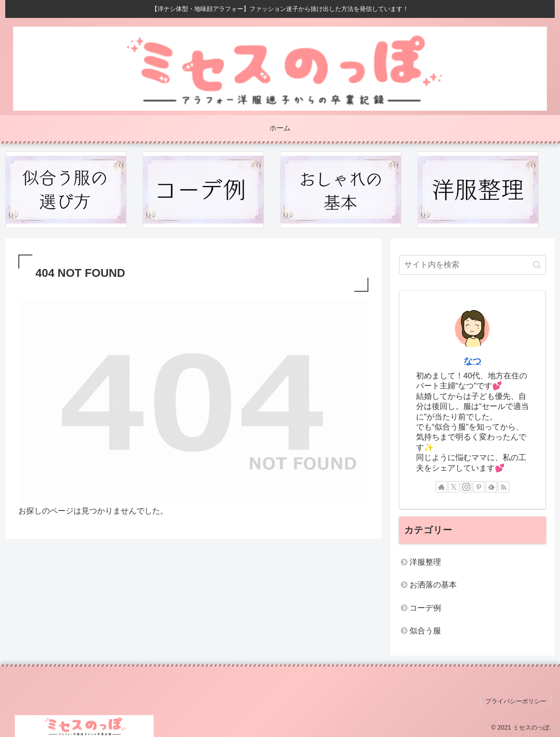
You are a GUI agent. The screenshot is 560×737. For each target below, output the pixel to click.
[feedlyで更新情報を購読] (491, 487)
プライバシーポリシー (516, 701)
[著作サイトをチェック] (441, 487)
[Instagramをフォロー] (466, 487)
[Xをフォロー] (454, 487)
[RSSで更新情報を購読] (504, 487)
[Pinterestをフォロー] (479, 487)
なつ (472, 361)
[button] (537, 265)
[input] (472, 265)
